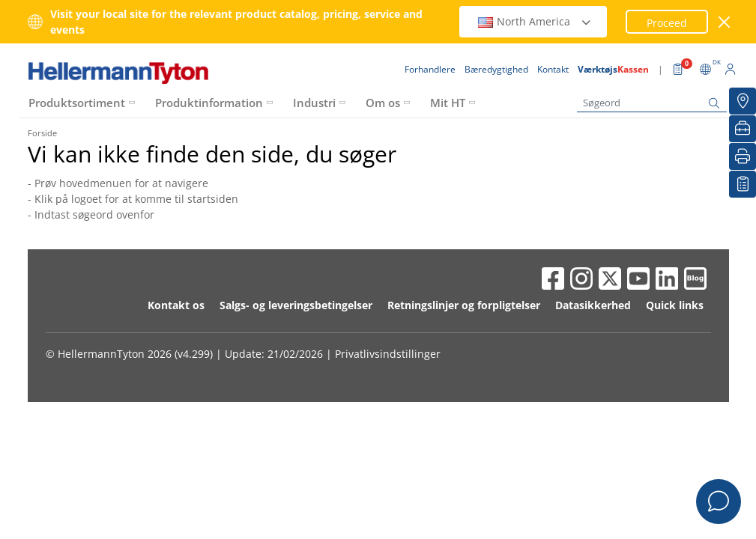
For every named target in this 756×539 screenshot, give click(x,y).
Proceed (667, 23)
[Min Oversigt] (743, 184)
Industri (314, 103)
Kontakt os (176, 305)
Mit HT (448, 103)
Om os (383, 103)
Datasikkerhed (593, 305)
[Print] (743, 156)
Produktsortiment (77, 103)
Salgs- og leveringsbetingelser (296, 305)
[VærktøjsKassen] (743, 129)
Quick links (675, 305)
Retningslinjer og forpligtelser (464, 305)
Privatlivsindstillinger (388, 354)
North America (535, 21)
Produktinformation (209, 103)
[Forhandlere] (743, 101)
